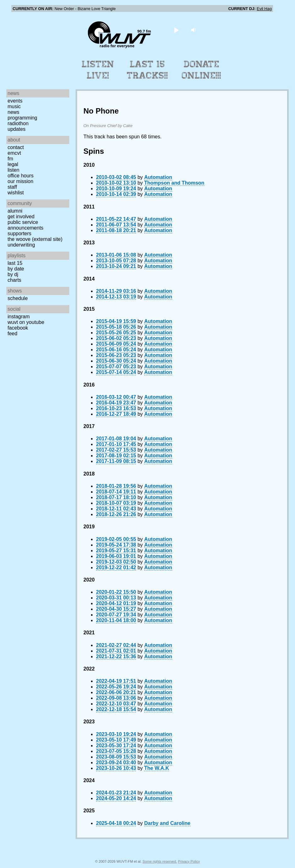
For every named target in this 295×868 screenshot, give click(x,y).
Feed (12, 334)
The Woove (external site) (35, 239)
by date (16, 269)
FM (10, 159)
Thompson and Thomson (174, 183)
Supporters (20, 234)
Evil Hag (264, 9)
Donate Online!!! (201, 70)
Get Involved (21, 217)
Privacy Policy (189, 861)
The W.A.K (157, 768)
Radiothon (18, 123)
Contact (16, 147)
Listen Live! (98, 70)
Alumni (15, 211)
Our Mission (20, 181)
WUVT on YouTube (26, 322)
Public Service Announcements (26, 225)
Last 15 (15, 263)
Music (14, 106)
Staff (12, 187)
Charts (14, 280)
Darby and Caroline (167, 823)
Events (15, 101)
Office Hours (20, 176)
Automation (158, 177)
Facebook (18, 328)
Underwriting (21, 245)
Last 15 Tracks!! (147, 70)
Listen (13, 170)
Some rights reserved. (160, 861)
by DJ (13, 274)
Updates (17, 129)
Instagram (19, 317)
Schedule (18, 298)
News (13, 112)
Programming (22, 118)
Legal (13, 164)
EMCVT (14, 153)
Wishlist (16, 193)
